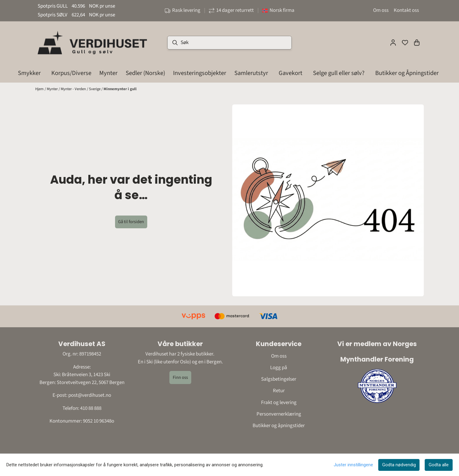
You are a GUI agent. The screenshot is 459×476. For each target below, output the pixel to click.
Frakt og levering (279, 403)
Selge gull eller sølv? (339, 73)
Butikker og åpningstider (279, 426)
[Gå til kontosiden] (393, 42)
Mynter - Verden (74, 89)
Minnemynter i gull (120, 89)
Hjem (40, 89)
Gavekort (291, 73)
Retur (279, 391)
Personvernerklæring (279, 414)
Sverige (95, 89)
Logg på (279, 368)
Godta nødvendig (399, 465)
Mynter (53, 89)
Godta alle (439, 465)
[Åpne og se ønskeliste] (405, 42)
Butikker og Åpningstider (407, 73)
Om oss (381, 10)
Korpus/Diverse (71, 73)
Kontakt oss (406, 10)
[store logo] (92, 42)
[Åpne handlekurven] (417, 42)
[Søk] (229, 43)
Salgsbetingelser (279, 379)
